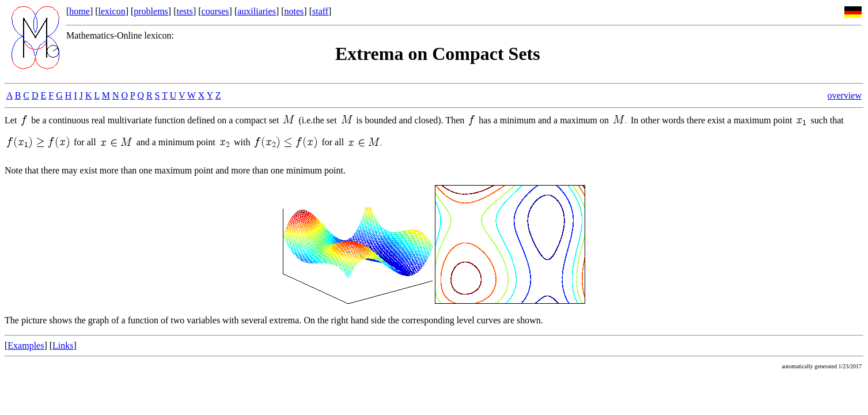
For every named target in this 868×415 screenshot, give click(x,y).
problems (151, 11)
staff (320, 11)
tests (184, 11)
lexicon (112, 11)
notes (294, 11)
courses (215, 11)
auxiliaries (257, 11)
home (79, 11)
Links (63, 346)
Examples (26, 346)
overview (844, 95)
